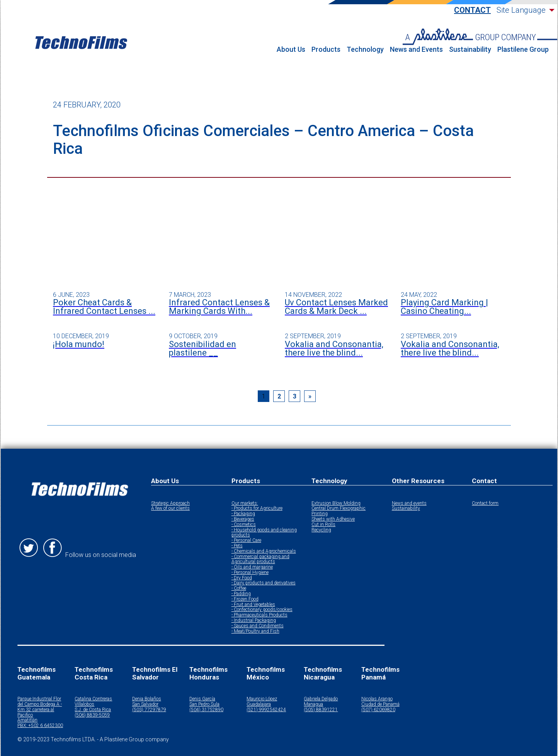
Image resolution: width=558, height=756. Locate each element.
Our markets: (245, 503)
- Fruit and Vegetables (253, 605)
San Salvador (145, 704)
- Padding (241, 594)
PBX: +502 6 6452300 (40, 726)
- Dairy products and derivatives (264, 583)
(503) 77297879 (149, 710)
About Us (291, 49)
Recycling (321, 530)
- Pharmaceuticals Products (259, 615)
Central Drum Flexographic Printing (339, 511)
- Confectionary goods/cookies (262, 610)
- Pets (237, 546)
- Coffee (239, 588)
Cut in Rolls (323, 525)
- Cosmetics (244, 525)
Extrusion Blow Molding (336, 503)
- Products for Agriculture (257, 508)
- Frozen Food (245, 599)
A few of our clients (170, 508)
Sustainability (470, 49)
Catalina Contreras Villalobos (93, 702)
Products (326, 49)
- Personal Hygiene (250, 573)
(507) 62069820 (378, 710)
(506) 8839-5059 (92, 715)
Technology (365, 49)
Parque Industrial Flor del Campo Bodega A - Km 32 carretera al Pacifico (40, 707)
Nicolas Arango (377, 699)
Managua (313, 704)
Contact (472, 10)
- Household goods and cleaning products (264, 533)
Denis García (202, 699)
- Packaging (243, 514)
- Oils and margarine (252, 567)
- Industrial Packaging (254, 621)
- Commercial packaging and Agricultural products (260, 559)
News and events (409, 503)
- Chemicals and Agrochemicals (264, 551)
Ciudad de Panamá (380, 704)
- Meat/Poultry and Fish (255, 631)
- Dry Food (242, 578)
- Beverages (243, 519)
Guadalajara (259, 704)
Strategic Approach (170, 503)
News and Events (416, 49)
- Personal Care (246, 541)
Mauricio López (262, 699)
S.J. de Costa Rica (93, 710)
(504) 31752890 (206, 710)
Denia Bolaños (147, 699)
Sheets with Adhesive (333, 519)
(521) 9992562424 (266, 710)
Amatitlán (27, 720)
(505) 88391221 (321, 710)
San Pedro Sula (204, 704)
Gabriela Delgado (321, 699)
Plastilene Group (523, 49)
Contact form (485, 503)
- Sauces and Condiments (258, 626)
